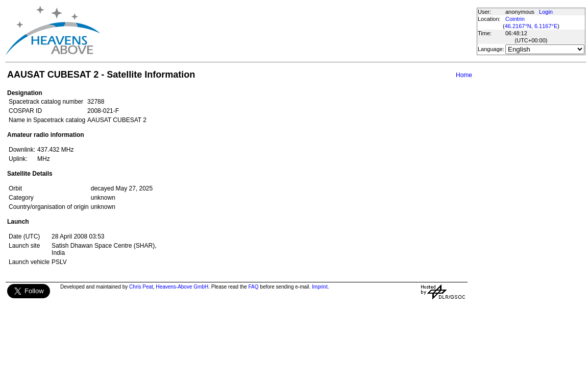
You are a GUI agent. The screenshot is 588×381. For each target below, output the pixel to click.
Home (464, 75)
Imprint (320, 287)
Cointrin (515, 19)
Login (546, 12)
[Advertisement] (288, 31)
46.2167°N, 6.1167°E (531, 26)
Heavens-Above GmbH (182, 287)
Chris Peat (141, 287)
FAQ (254, 287)
